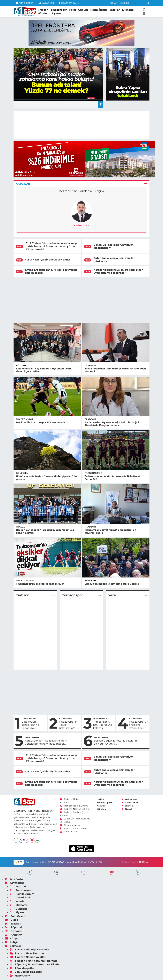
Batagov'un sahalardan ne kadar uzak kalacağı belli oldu (33, 725)
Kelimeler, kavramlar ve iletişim (82, 191)
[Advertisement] (82, 300)
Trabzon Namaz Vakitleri (75, 809)
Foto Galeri (15, 916)
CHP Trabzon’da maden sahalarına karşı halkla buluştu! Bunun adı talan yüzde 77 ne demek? (51, 246)
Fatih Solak (82, 226)
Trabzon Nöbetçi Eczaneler (30, 950)
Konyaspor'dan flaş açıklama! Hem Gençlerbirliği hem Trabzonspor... (46, 742)
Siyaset (56, 13)
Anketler (13, 935)
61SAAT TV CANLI (69, 3)
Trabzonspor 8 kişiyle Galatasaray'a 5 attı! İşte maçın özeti (68, 725)
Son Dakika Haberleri (73, 828)
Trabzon (43, 10)
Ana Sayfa (14, 879)
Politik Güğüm (79, 10)
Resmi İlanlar (99, 10)
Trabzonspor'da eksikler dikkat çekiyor (40, 584)
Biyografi (14, 931)
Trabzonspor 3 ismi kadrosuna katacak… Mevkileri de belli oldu (103, 725)
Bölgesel (22, 366)
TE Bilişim (144, 862)
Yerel (112, 595)
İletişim (12, 942)
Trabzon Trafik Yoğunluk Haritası (33, 961)
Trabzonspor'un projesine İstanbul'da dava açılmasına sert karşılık (139, 725)
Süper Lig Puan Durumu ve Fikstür (35, 964)
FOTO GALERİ (25, 3)
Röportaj (13, 927)
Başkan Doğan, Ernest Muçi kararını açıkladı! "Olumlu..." (116, 742)
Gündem (44, 13)
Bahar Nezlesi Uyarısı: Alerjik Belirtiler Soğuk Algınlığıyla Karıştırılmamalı (112, 424)
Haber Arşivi (68, 832)
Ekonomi (128, 10)
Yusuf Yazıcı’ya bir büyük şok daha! (48, 260)
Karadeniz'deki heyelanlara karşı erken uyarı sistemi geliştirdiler (118, 271)
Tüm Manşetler (70, 825)
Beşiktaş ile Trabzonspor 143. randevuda (41, 422)
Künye (12, 938)
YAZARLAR (47, 3)
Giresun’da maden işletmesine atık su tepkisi (112, 584)
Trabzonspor (59, 10)
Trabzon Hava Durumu (74, 806)
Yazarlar (115, 10)
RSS (18, 862)
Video (12, 920)
